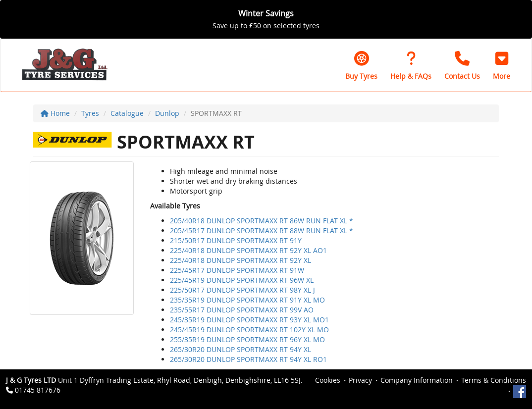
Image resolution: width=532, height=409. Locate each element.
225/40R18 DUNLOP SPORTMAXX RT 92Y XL (240, 260)
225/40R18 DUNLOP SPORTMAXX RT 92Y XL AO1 (248, 250)
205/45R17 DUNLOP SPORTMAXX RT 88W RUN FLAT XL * (262, 230)
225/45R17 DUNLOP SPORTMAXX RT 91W (237, 270)
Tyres (90, 113)
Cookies (328, 380)
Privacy (360, 380)
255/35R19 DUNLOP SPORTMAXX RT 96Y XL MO (247, 339)
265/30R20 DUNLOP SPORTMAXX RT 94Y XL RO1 (248, 359)
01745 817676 (38, 390)
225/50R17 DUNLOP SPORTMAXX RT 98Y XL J (242, 290)
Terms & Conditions (494, 380)
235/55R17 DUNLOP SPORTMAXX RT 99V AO (242, 310)
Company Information (417, 380)
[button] (502, 65)
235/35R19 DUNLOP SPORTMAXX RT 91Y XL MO (247, 300)
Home (55, 113)
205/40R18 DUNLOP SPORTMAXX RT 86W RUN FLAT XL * (262, 221)
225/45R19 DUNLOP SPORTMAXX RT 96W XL (242, 280)
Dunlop (167, 113)
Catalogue (127, 113)
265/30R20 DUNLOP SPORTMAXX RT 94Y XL (240, 349)
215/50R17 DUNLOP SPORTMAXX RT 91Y (236, 240)
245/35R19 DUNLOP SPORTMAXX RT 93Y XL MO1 (249, 320)
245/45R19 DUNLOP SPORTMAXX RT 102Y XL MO (249, 330)
